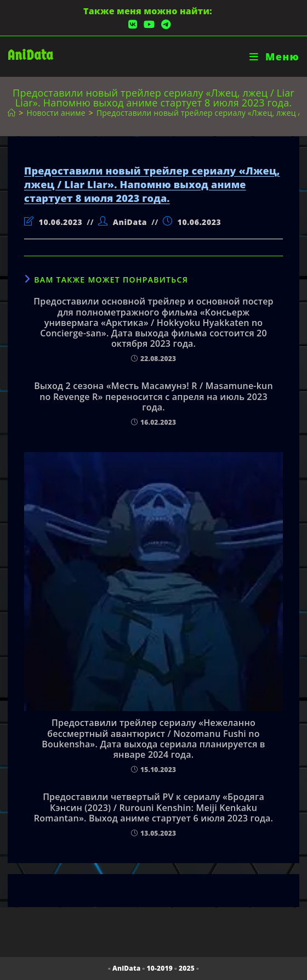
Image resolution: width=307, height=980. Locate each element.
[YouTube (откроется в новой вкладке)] (149, 24)
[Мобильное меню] (274, 57)
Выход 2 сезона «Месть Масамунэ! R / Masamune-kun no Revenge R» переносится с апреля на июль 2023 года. (153, 397)
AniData (30, 55)
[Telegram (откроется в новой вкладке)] (164, 24)
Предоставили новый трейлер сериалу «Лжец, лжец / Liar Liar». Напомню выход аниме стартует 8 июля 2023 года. (152, 184)
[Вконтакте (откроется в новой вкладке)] (133, 24)
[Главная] (12, 113)
